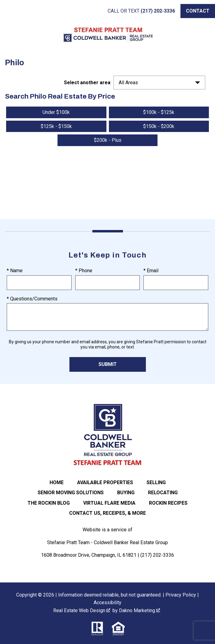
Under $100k (56, 112)
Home (57, 482)
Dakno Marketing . (140, 610)
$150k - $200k (159, 126)
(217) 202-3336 (157, 555)
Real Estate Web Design (82, 610)
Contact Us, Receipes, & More (107, 513)
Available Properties (105, 482)
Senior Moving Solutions (71, 493)
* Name (15, 271)
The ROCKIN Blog (49, 503)
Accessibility (107, 603)
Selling (156, 482)
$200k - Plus (108, 140)
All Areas (128, 83)
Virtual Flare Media (109, 503)
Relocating (163, 493)
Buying (126, 493)
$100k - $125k (159, 112)
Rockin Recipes (168, 503)
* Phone (84, 271)
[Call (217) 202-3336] (141, 11)
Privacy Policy (181, 595)
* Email (151, 271)
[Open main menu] (11, 11)
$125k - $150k (56, 126)
